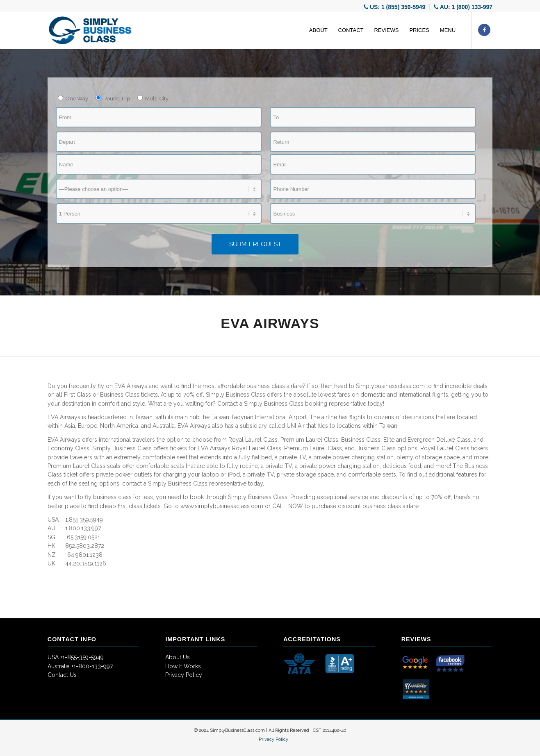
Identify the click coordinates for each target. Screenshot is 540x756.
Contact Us (62, 675)
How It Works (183, 666)
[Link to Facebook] (484, 30)
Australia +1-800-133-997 (80, 666)
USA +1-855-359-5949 (76, 657)
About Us (178, 657)
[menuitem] (395, 7)
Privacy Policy (184, 675)
